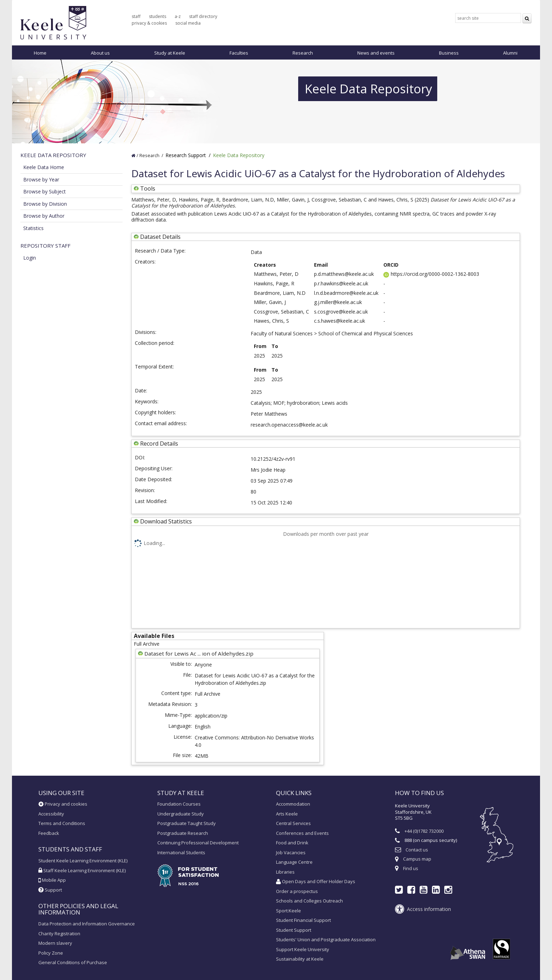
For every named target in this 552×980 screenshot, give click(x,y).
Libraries (285, 872)
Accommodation (293, 804)
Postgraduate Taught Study (187, 823)
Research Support (186, 155)
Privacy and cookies (63, 804)
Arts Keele (287, 814)
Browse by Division (45, 204)
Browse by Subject (45, 191)
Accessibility (51, 814)
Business (449, 53)
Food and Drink (292, 843)
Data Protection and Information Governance (87, 924)
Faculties (239, 53)
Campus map (417, 859)
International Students (181, 852)
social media (188, 23)
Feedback (49, 833)
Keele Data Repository (239, 155)
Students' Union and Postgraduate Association (326, 939)
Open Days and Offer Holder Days (316, 881)
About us (100, 53)
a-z (178, 16)
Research (303, 53)
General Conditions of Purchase (73, 962)
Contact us (417, 850)
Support (50, 890)
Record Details (159, 444)
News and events (376, 53)
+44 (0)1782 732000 (424, 831)
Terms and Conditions (62, 823)
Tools (145, 188)
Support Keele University (303, 949)
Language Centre (294, 862)
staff (136, 16)
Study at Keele (170, 53)
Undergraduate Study (181, 814)
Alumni (510, 53)
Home (40, 53)
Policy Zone (51, 953)
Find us (411, 868)
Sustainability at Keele (300, 959)
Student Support (294, 930)
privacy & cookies (149, 23)
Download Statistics (166, 521)
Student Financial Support (303, 920)
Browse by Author (44, 216)
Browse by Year (41, 179)
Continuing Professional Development (198, 843)
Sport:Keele (288, 911)
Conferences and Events (302, 833)
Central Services (293, 823)
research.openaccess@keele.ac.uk (289, 425)
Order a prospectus (297, 891)
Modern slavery (55, 943)
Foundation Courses (179, 804)
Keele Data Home (44, 167)
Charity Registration (59, 934)
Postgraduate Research (183, 833)
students (158, 16)
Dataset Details (160, 237)
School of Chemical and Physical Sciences (366, 333)
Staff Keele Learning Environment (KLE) (82, 870)
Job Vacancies (291, 852)
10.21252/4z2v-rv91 (273, 459)
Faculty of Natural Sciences (282, 333)
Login (30, 258)
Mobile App (52, 880)
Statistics (33, 228)
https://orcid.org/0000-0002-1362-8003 (431, 274)
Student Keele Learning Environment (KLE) (83, 861)
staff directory (203, 16)
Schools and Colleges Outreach (309, 901)
